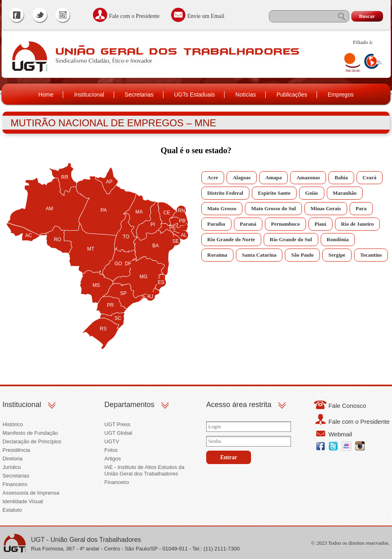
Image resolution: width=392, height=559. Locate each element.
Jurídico (12, 467)
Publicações (292, 95)
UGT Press (117, 424)
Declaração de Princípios (32, 441)
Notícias (246, 95)
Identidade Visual (23, 501)
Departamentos (129, 405)
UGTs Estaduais (194, 95)
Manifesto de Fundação (30, 433)
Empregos (341, 95)
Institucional (89, 95)
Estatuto (12, 510)
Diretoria (12, 459)
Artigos (112, 459)
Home (46, 95)
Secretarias (139, 95)
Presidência (16, 450)
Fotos (111, 450)
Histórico (13, 424)
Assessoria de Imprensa (31, 493)
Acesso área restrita (239, 405)
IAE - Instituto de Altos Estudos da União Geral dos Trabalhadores (144, 470)
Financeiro (15, 484)
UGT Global (118, 433)
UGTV (112, 441)
